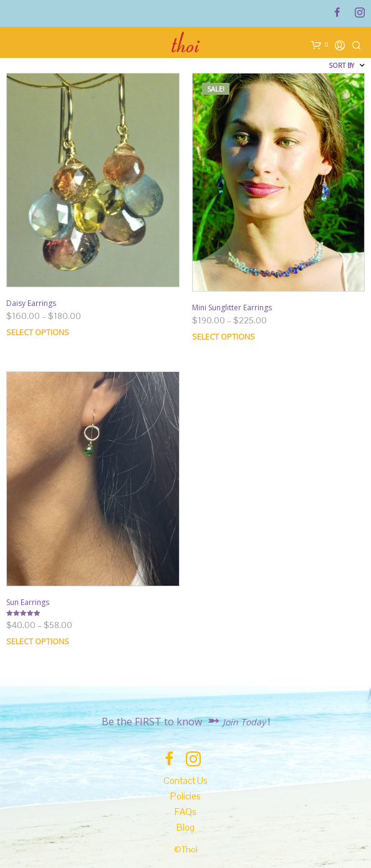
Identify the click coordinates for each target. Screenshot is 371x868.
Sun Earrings (28, 602)
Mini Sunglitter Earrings (232, 308)
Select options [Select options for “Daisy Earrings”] (38, 332)
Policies (185, 796)
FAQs (185, 812)
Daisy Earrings (31, 303)
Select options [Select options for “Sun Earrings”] (38, 641)
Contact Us (185, 780)
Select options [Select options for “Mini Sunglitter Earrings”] (224, 336)
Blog (185, 827)
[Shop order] (311, 65)
